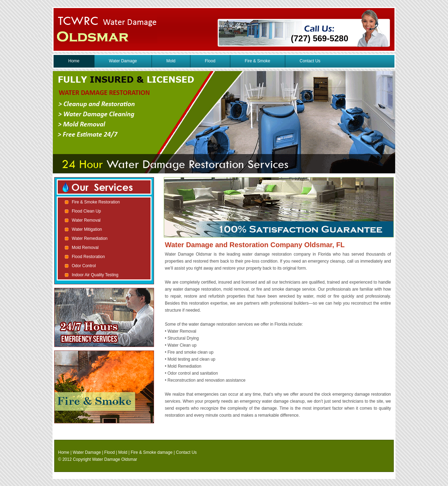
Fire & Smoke (257, 61)
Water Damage (123, 61)
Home (74, 61)
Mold (171, 61)
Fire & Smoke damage (152, 452)
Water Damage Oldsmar (115, 459)
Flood (210, 61)
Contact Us (310, 61)
